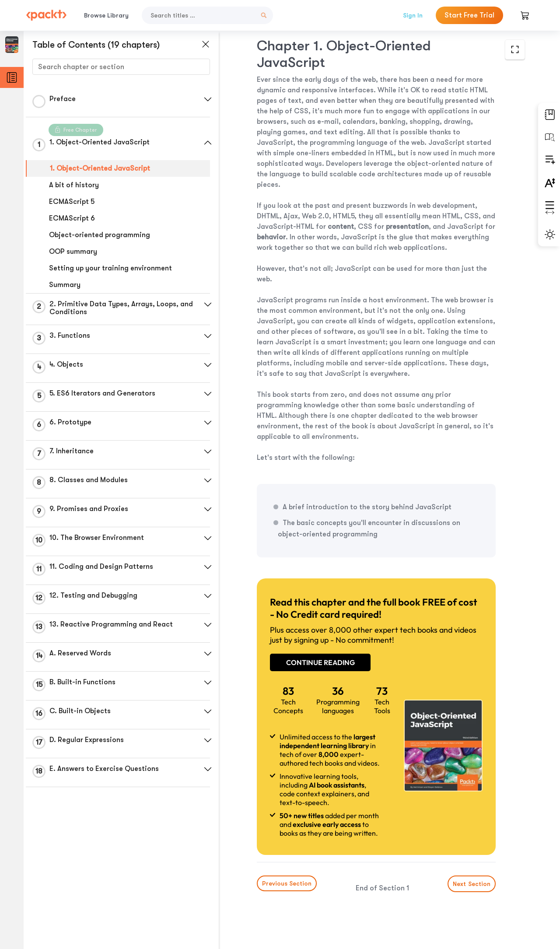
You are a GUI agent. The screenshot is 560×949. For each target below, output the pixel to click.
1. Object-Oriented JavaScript (100, 168)
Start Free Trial (469, 15)
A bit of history (74, 185)
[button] (208, 99)
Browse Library (106, 15)
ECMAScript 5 (72, 202)
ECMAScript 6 (72, 218)
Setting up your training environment (110, 268)
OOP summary (73, 252)
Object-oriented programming (100, 235)
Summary (65, 285)
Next (472, 884)
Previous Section (287, 883)
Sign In (413, 15)
